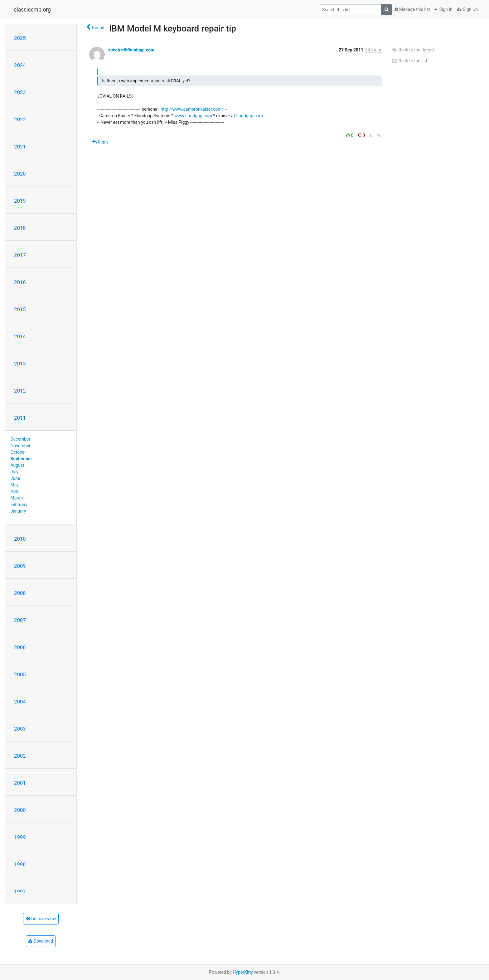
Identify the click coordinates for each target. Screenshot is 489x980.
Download (41, 941)
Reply (100, 142)
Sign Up (467, 9)
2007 (20, 620)
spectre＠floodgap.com (131, 50)
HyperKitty (243, 972)
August (17, 465)
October (18, 452)
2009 (20, 566)
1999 (20, 837)
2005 (20, 674)
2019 (20, 201)
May (15, 485)
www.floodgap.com (193, 116)
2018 (20, 228)
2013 (20, 364)
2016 (20, 282)
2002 (20, 756)
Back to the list (409, 61)
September (21, 459)
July (15, 472)
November (21, 446)
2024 (20, 65)
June (15, 478)
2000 (20, 810)
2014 (20, 336)
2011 (20, 418)
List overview (41, 919)
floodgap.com (249, 116)
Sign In (443, 9)
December (21, 439)
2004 (20, 702)
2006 (20, 647)
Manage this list (412, 9)
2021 (20, 147)
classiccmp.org (32, 10)
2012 (20, 391)
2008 (20, 593)
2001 (20, 783)
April (15, 491)
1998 (20, 864)
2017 (20, 255)
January (18, 511)
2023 (20, 92)
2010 (20, 539)
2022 (20, 119)
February (19, 504)
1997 (20, 891)
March (17, 498)
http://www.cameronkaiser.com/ (192, 109)
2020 (20, 174)
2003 (20, 729)
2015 (20, 309)
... (101, 72)
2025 (20, 38)
